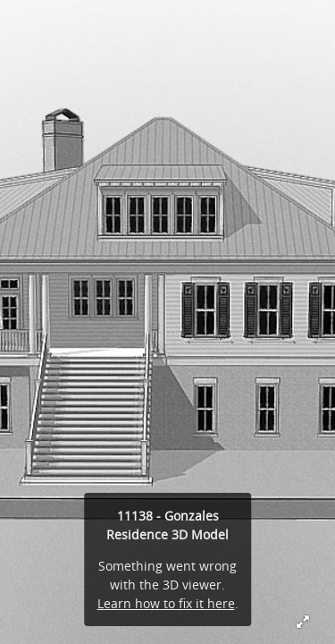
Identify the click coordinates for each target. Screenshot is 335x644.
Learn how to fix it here (166, 603)
